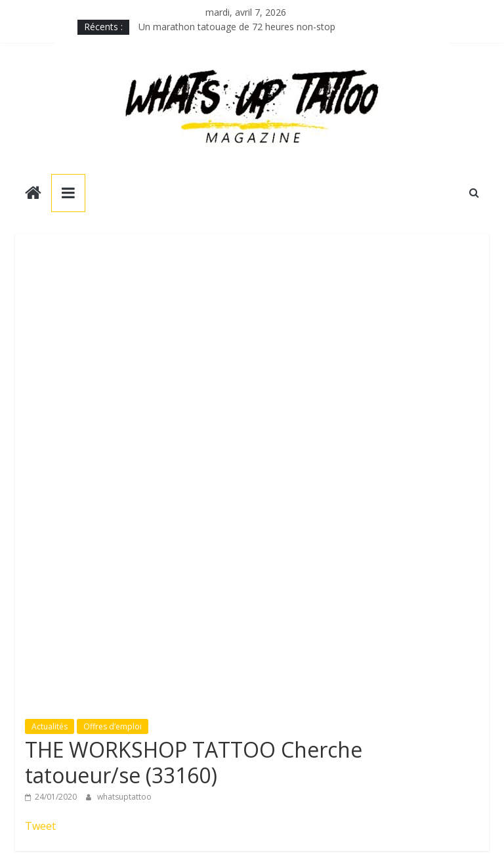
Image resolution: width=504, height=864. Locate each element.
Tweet (40, 826)
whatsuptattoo (124, 797)
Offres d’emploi (113, 726)
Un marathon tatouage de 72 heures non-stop (237, 27)
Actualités (50, 726)
